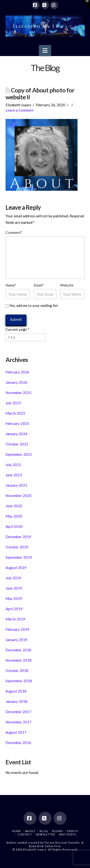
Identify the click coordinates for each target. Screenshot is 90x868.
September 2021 (19, 454)
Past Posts (68, 834)
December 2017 (18, 712)
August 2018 (16, 691)
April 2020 (14, 526)
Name (11, 285)
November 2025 (18, 393)
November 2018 (18, 660)
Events (72, 831)
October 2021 (17, 444)
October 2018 (17, 671)
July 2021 (13, 465)
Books (58, 831)
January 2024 (16, 434)
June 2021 (14, 475)
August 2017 (16, 732)
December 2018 (18, 650)
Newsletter (45, 834)
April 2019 (14, 609)
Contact (25, 834)
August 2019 (16, 568)
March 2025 (15, 413)
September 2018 (19, 681)
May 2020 (14, 516)
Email (39, 285)
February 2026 (17, 372)
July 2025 (13, 403)
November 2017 (18, 722)
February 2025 (17, 423)
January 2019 (16, 640)
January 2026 (16, 382)
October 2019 (17, 547)
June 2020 (14, 506)
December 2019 (18, 537)
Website (67, 285)
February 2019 (17, 629)
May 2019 (14, 598)
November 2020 (18, 496)
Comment (14, 232)
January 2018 (16, 701)
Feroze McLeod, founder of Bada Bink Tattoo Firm (56, 844)
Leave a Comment (20, 110)
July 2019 (13, 578)
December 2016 (18, 743)
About (30, 831)
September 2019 (19, 557)
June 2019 (14, 588)
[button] (45, 51)
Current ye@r (17, 329)
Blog (44, 831)
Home (16, 831)
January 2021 (16, 485)
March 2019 (15, 619)
